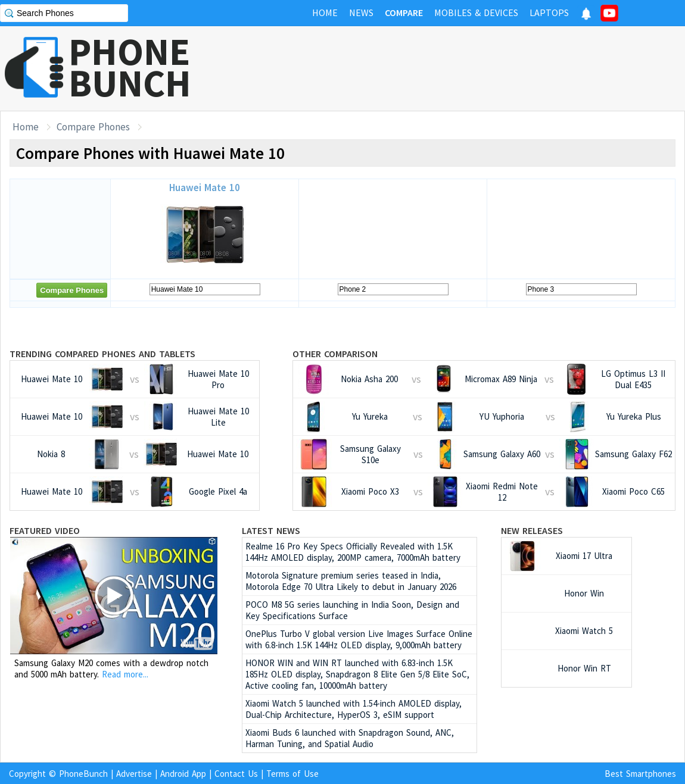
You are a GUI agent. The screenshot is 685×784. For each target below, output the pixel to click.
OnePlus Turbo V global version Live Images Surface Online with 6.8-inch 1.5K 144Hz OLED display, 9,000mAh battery (359, 639)
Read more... (125, 674)
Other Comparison (335, 354)
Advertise (134, 774)
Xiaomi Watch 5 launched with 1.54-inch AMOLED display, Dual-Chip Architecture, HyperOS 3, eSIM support (354, 709)
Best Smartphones (640, 774)
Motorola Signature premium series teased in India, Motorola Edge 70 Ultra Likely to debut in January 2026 (351, 581)
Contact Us (236, 774)
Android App (183, 774)
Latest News (271, 530)
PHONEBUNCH (130, 67)
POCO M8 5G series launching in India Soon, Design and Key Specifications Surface (352, 610)
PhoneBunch (83, 774)
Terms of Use (292, 774)
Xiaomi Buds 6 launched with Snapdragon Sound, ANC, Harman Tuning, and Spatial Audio (350, 738)
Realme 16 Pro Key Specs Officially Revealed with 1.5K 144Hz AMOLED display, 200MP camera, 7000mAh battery (353, 552)
